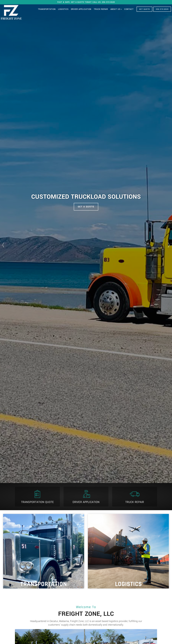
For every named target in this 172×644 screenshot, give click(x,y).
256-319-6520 (162, 9)
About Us (116, 9)
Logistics (63, 9)
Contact (129, 9)
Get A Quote (86, 207)
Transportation (47, 9)
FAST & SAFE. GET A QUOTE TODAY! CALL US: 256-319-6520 (86, 2)
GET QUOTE (144, 9)
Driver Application (81, 9)
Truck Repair (101, 9)
